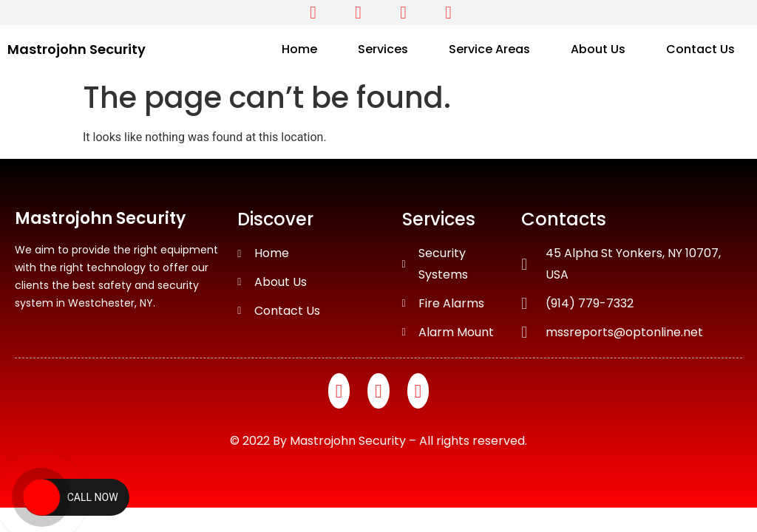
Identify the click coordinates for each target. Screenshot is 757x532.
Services (383, 49)
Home (299, 49)
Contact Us (700, 49)
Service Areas (489, 49)
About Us (598, 49)
